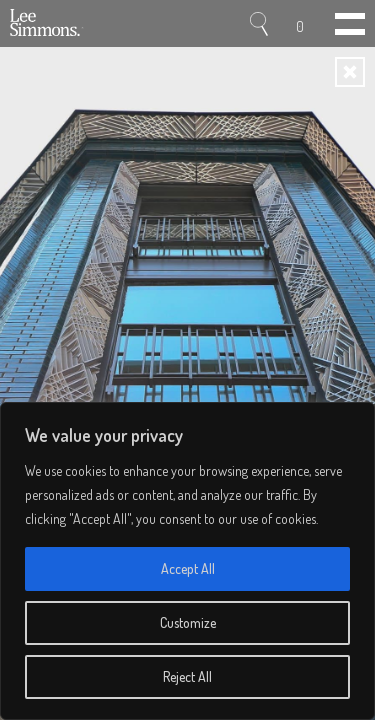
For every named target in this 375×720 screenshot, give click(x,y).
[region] (187, 561)
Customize (188, 622)
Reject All (187, 676)
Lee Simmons (47, 24)
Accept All (188, 568)
